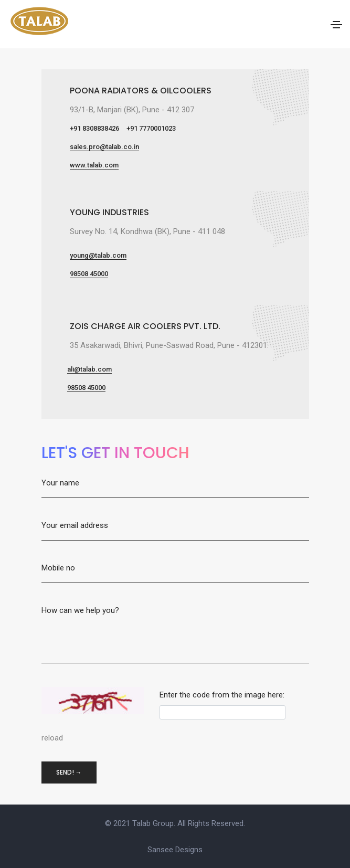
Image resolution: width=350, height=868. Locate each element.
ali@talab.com (89, 369)
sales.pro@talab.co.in (104, 147)
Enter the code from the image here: (222, 695)
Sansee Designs (175, 850)
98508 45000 (89, 274)
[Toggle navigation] (336, 25)
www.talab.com (94, 165)
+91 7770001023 (151, 128)
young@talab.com (98, 255)
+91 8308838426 (94, 128)
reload (52, 738)
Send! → (69, 772)
